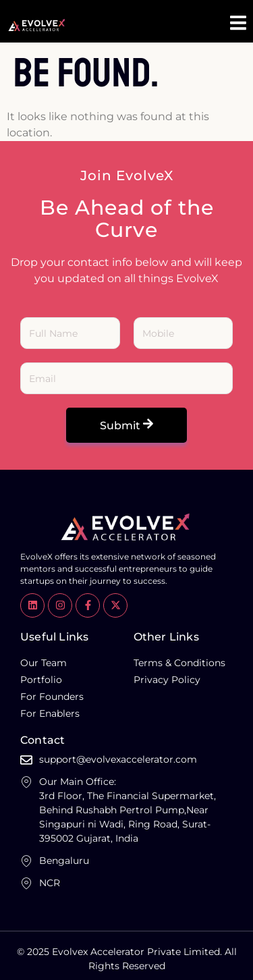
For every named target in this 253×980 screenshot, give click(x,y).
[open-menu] (238, 25)
